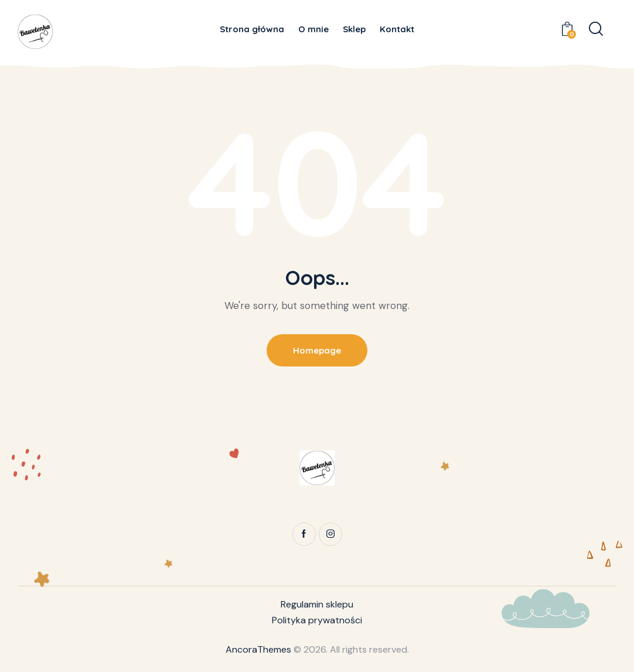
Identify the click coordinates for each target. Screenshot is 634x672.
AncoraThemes (258, 649)
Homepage (317, 350)
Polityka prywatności (317, 620)
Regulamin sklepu (317, 604)
